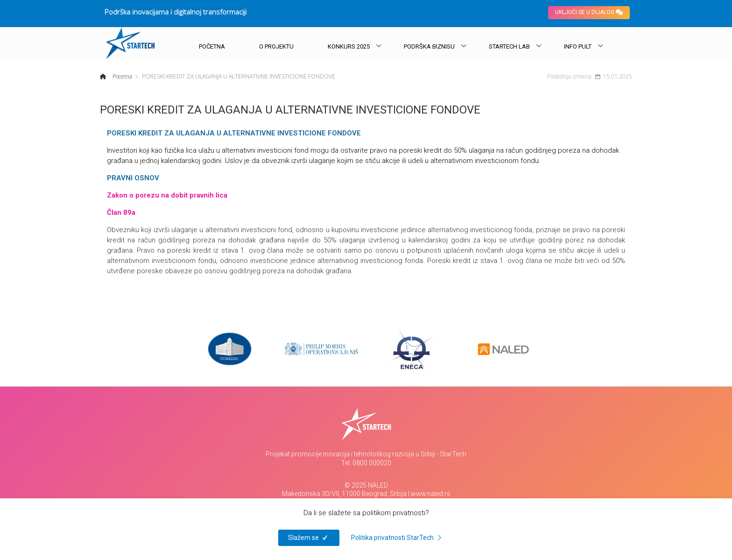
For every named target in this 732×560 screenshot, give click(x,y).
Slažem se (309, 538)
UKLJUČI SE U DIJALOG (589, 12)
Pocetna (122, 76)
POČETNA (212, 46)
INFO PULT (578, 46)
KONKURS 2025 (349, 46)
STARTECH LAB (509, 46)
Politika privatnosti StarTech (398, 538)
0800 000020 (372, 463)
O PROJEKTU (276, 46)
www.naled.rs (431, 494)
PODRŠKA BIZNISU (429, 46)
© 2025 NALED (366, 485)
